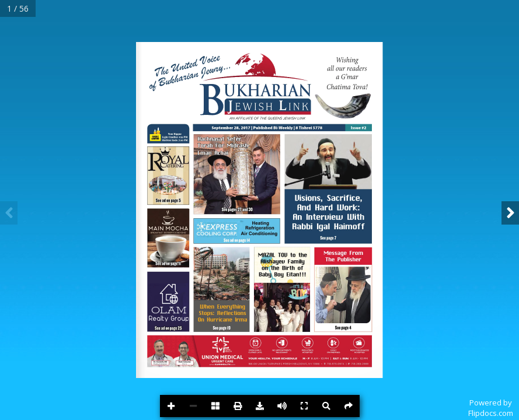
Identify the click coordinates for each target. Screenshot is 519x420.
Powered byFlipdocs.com (491, 408)
